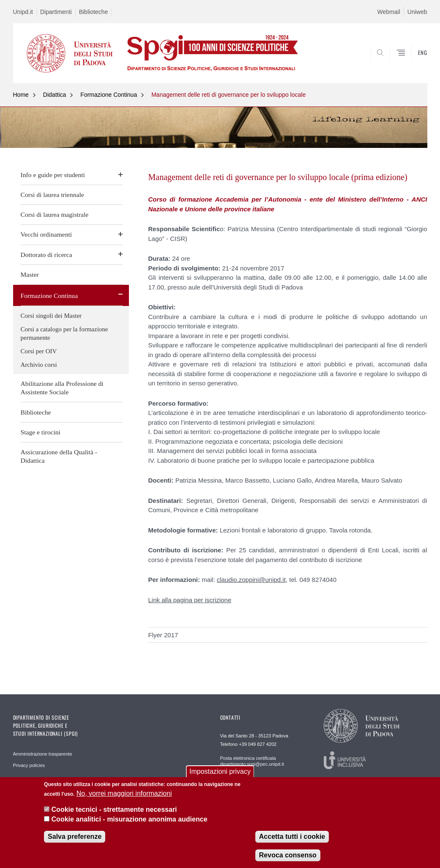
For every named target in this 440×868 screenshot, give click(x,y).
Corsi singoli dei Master (51, 316)
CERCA (394, 63)
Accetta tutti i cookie (292, 837)
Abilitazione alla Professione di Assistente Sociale (62, 388)
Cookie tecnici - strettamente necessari (114, 810)
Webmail (389, 12)
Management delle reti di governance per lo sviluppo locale (228, 95)
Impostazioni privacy (220, 772)
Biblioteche (94, 12)
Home (21, 95)
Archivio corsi (39, 365)
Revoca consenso (288, 855)
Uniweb (417, 12)
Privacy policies (29, 765)
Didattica (55, 95)
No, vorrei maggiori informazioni (124, 793)
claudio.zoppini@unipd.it (251, 580)
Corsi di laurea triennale (52, 195)
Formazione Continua (109, 95)
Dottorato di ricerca (46, 255)
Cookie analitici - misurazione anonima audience (130, 819)
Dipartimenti (56, 12)
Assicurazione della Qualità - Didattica (59, 456)
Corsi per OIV (39, 351)
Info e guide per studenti (53, 175)
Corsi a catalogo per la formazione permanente (64, 333)
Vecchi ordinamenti (46, 234)
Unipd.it (23, 12)
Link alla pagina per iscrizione (190, 600)
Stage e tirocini (41, 432)
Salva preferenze (75, 837)
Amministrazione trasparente (43, 754)
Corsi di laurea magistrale (55, 214)
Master (30, 274)
